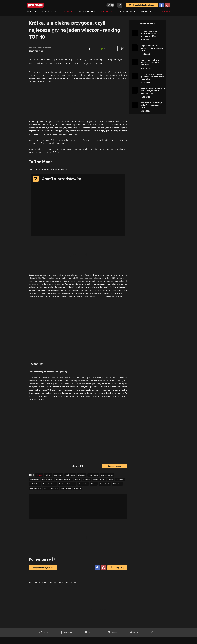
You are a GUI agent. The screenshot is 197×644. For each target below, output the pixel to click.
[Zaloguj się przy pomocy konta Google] (168, 5)
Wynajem (147, 12)
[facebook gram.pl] (66, 632)
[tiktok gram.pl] (44, 632)
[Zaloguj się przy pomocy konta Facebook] (161, 5)
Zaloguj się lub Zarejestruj (143, 5)
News (32, 12)
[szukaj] (120, 5)
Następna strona (114, 466)
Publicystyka (87, 12)
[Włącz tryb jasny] (110, 5)
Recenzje (50, 12)
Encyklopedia (127, 12)
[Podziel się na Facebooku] (113, 49)
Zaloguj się (119, 568)
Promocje (107, 12)
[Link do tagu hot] (39, 475)
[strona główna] (41, 5)
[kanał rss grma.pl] (154, 632)
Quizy (68, 12)
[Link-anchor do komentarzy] (91, 49)
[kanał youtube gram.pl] (90, 632)
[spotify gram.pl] (112, 632)
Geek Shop (164, 12)
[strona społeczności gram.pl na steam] (134, 632)
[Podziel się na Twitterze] (122, 49)
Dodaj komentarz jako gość (43, 568)
